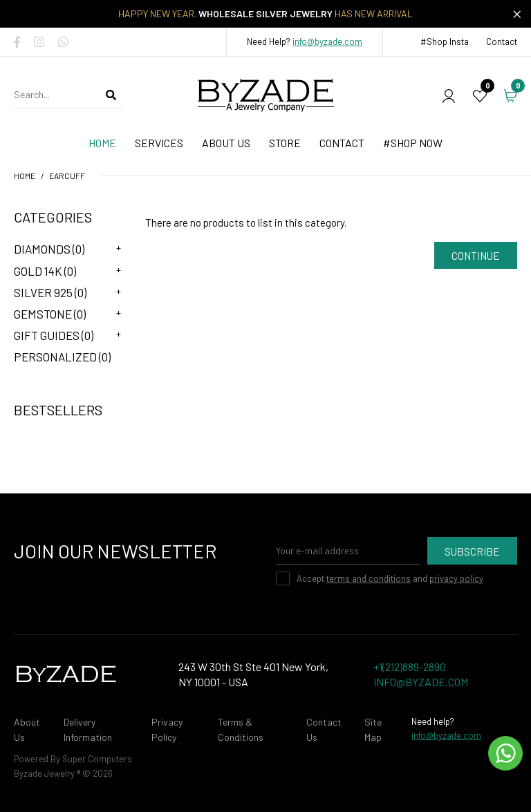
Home (25, 176)
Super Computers (97, 759)
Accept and (390, 578)
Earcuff (67, 176)
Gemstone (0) (50, 314)
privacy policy (456, 578)
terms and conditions (369, 578)
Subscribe (472, 551)
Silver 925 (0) (50, 292)
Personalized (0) (62, 357)
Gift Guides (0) (54, 335)
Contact (502, 41)
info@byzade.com (327, 41)
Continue (476, 256)
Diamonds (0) (49, 249)
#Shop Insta (445, 41)
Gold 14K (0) (45, 271)
